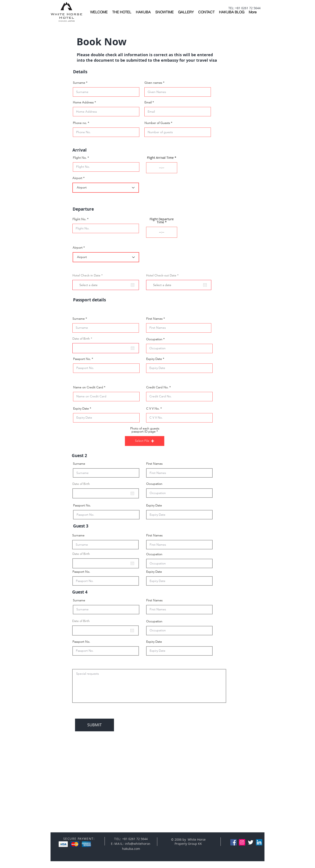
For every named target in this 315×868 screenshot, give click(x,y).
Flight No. (80, 158)
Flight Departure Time (162, 221)
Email (148, 102)
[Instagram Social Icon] (242, 842)
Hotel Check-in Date (88, 275)
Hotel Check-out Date (163, 275)
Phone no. (80, 123)
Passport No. (82, 359)
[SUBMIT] (94, 725)
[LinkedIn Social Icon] (259, 842)
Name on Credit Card (88, 387)
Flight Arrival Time (160, 158)
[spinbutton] (162, 168)
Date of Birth (83, 339)
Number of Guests (157, 123)
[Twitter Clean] (251, 842)
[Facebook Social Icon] (234, 842)
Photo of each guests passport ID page (145, 430)
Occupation (154, 339)
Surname (79, 83)
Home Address (83, 102)
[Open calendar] (133, 285)
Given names (153, 83)
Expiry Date (154, 359)
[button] (145, 441)
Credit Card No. (157, 387)
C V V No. (153, 409)
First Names (154, 319)
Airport (77, 178)
